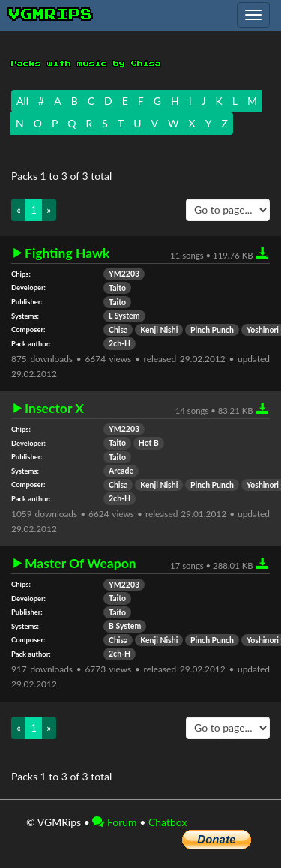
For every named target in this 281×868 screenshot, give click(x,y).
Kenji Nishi (159, 330)
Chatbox (168, 822)
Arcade (121, 471)
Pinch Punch (212, 330)
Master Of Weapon (81, 564)
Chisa (118, 330)
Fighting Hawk (67, 253)
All (22, 101)
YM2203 (124, 274)
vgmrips (51, 15)
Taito (117, 288)
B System (125, 626)
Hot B (149, 443)
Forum (114, 822)
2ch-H (120, 343)
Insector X (54, 409)
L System (124, 316)
